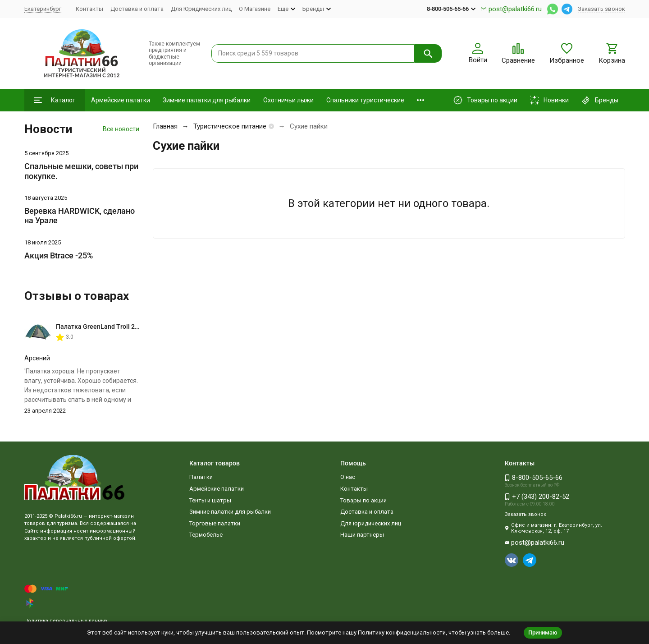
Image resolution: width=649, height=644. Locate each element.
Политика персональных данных (66, 621)
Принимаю (543, 632)
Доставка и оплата (137, 9)
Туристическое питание (230, 126)
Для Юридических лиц (201, 9)
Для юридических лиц (371, 523)
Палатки (201, 477)
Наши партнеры (362, 535)
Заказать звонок (601, 9)
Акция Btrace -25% (59, 255)
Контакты (89, 9)
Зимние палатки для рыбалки (207, 100)
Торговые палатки (215, 523)
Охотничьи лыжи (288, 100)
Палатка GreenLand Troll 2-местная (109, 327)
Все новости (121, 129)
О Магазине (255, 9)
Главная (165, 126)
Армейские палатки (121, 100)
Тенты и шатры (210, 500)
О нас (348, 477)
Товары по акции (363, 500)
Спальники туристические (365, 100)
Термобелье (206, 535)
